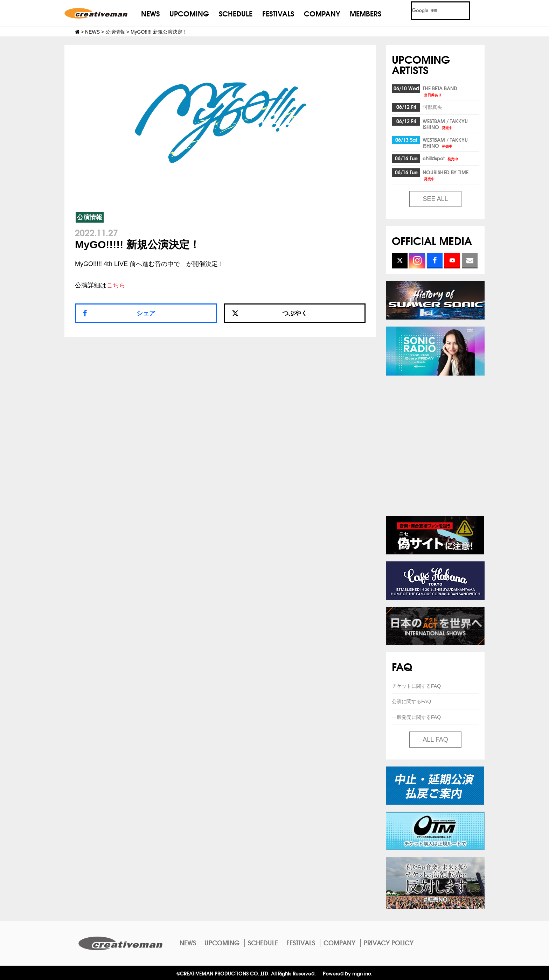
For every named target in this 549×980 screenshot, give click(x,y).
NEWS (150, 13)
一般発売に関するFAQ (416, 717)
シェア (146, 313)
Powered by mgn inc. (348, 973)
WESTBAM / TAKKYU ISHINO (445, 124)
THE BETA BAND (440, 91)
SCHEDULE (236, 13)
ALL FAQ (435, 740)
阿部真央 (432, 107)
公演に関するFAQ (411, 701)
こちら (116, 285)
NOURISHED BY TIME (446, 175)
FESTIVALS (278, 13)
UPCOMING (189, 13)
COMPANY (322, 13)
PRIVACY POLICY (389, 943)
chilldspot (441, 158)
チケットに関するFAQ (416, 686)
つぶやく (270, 313)
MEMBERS (366, 13)
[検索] (432, 11)
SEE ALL (435, 199)
